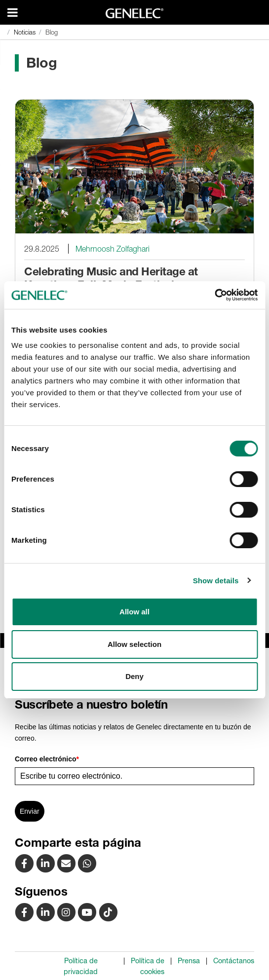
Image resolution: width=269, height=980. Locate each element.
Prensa (189, 961)
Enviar (30, 811)
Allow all (134, 612)
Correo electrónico (47, 759)
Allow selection (134, 644)
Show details (216, 581)
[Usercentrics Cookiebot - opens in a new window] (214, 295)
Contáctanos (234, 961)
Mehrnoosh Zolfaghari (113, 249)
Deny (134, 676)
